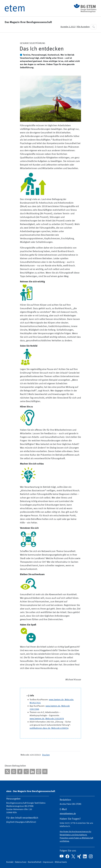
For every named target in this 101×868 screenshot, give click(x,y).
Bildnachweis (61, 862)
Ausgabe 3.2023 (68, 27)
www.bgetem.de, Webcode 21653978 (47, 719)
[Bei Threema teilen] (39, 772)
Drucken (46, 755)
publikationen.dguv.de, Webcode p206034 (49, 728)
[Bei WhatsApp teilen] (14, 772)
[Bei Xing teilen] (26, 772)
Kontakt (10, 862)
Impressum (48, 862)
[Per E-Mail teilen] (45, 772)
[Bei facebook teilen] (20, 772)
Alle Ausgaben (83, 27)
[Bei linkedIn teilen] (32, 772)
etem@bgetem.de (68, 814)
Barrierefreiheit (35, 862)
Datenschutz (21, 862)
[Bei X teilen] (7, 772)
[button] (94, 27)
